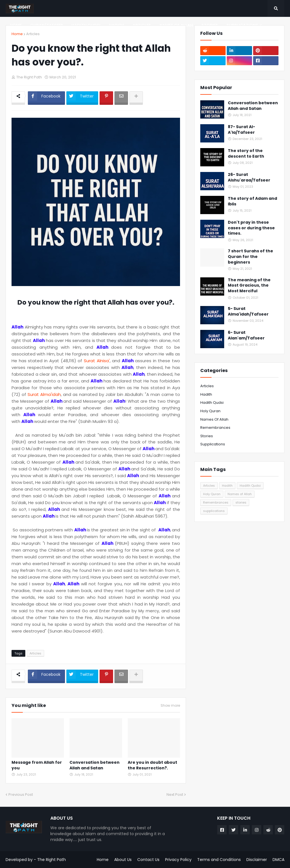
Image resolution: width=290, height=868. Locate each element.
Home (17, 34)
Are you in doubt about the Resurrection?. (152, 765)
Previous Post (21, 795)
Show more (170, 706)
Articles (33, 34)
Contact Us (148, 860)
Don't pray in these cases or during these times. (251, 228)
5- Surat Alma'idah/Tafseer (248, 311)
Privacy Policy (178, 860)
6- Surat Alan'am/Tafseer (246, 335)
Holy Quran (210, 411)
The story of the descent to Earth (246, 154)
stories (207, 436)
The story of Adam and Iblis (252, 201)
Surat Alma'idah (44, 394)
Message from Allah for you (37, 765)
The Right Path (51, 860)
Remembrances (215, 428)
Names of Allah (214, 419)
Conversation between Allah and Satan (95, 765)
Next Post (175, 795)
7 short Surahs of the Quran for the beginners (250, 257)
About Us (123, 860)
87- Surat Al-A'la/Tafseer (241, 130)
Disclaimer (257, 860)
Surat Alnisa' (97, 361)
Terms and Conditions (219, 860)
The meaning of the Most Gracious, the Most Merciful (249, 285)
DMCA (278, 860)
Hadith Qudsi (212, 403)
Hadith (206, 394)
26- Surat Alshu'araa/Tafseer (249, 177)
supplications (213, 444)
